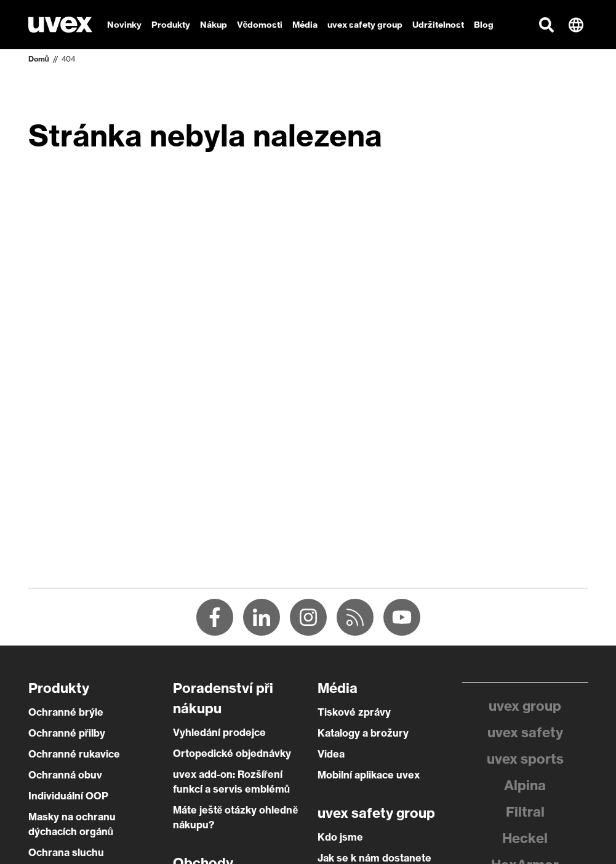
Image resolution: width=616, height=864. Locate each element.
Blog (484, 25)
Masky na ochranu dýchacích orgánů (72, 824)
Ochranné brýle (66, 712)
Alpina (525, 785)
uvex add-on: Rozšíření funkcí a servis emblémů (232, 782)
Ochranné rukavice (74, 754)
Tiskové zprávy (354, 712)
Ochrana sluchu (66, 852)
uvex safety (525, 732)
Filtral (525, 812)
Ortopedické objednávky (232, 753)
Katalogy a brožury (363, 733)
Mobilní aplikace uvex (369, 775)
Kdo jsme (340, 837)
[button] (546, 25)
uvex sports (525, 759)
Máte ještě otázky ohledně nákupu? (236, 817)
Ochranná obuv (65, 775)
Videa (331, 754)
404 (68, 59)
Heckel (525, 838)
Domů (39, 59)
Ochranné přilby (67, 733)
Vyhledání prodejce (219, 732)
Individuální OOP (68, 796)
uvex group (525, 706)
